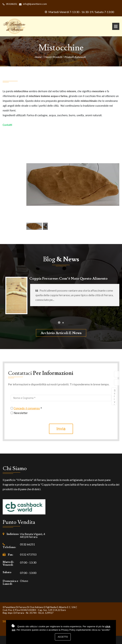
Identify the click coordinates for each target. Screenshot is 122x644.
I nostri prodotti (53, 57)
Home (38, 57)
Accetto (63, 637)
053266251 (12, 4)
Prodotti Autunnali (75, 57)
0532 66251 (27, 544)
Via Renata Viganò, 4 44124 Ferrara (33, 535)
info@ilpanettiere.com (35, 4)
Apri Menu (116, 26)
